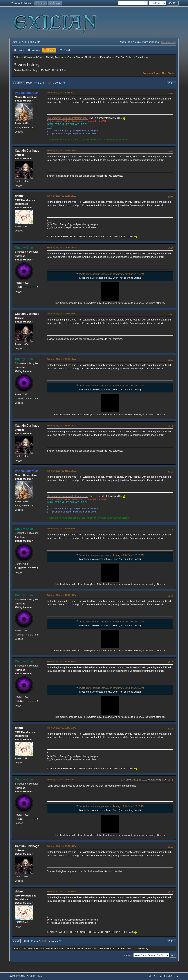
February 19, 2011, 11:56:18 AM (62, 471)
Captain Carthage (27, 151)
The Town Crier (168, 42)
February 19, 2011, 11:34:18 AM (62, 425)
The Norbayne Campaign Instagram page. (68, 118)
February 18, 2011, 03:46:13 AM (62, 196)
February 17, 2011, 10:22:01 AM (62, 93)
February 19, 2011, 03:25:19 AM (62, 359)
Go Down (18, 83)
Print (171, 83)
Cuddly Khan (24, 248)
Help (150, 976)
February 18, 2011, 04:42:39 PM (62, 314)
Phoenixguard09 (26, 93)
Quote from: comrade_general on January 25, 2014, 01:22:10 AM (111, 274)
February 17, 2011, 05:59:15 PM (62, 151)
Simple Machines (34, 976)
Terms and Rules (161, 976)
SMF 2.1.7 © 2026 (17, 976)
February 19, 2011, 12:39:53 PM (62, 661)
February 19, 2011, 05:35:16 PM (62, 728)
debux (19, 196)
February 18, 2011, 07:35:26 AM (62, 247)
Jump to (128, 955)
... (41, 83)
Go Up (16, 941)
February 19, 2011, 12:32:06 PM (62, 529)
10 (56, 83)
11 (60, 83)
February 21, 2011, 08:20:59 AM (62, 780)
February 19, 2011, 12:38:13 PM (62, 595)
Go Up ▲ (175, 976)
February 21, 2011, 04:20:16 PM (62, 846)
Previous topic (151, 73)
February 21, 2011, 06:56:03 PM (62, 891)
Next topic (168, 73)
